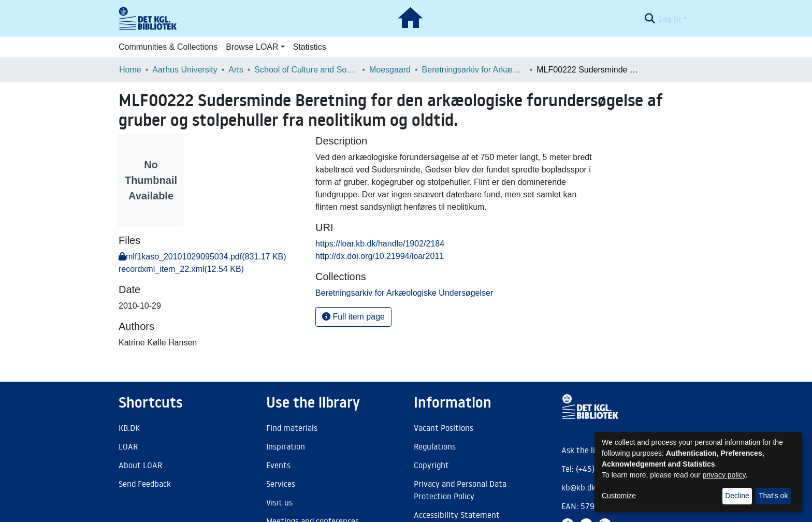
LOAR (128, 446)
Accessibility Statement (457, 515)
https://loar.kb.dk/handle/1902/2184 (380, 244)
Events (278, 465)
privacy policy (724, 475)
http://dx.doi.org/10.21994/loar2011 (380, 256)
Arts (236, 70)
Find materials (292, 428)
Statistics (310, 47)
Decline (737, 496)
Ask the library (588, 450)
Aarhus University (185, 70)
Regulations (435, 446)
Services (281, 484)
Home (130, 70)
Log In (670, 19)
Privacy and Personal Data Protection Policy (460, 490)
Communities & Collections (168, 47)
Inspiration (286, 446)
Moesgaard (390, 70)
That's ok (773, 496)
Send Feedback (145, 484)
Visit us (279, 502)
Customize (619, 496)
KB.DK (129, 428)
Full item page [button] (353, 317)
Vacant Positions (444, 428)
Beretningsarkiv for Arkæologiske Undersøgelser (474, 70)
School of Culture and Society (306, 70)
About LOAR (140, 465)
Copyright (431, 465)
